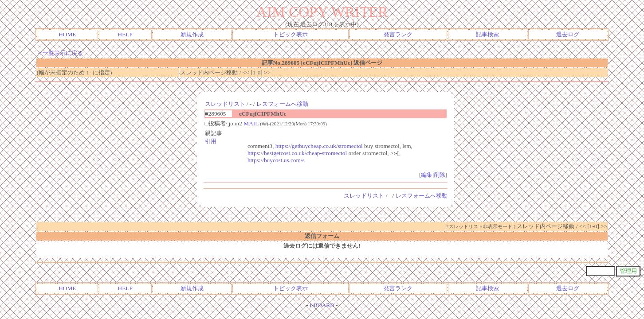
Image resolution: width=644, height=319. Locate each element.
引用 (211, 141)
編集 (427, 175)
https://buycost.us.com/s (276, 160)
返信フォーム (322, 236)
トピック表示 (291, 34)
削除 (440, 175)
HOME (67, 34)
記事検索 (487, 34)
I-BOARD (322, 305)
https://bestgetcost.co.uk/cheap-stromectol (297, 153)
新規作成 (192, 34)
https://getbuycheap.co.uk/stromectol (319, 146)
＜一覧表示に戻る (60, 53)
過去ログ (568, 34)
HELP (125, 34)
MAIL (251, 123)
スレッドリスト (225, 104)
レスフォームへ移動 (282, 104)
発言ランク (398, 34)
